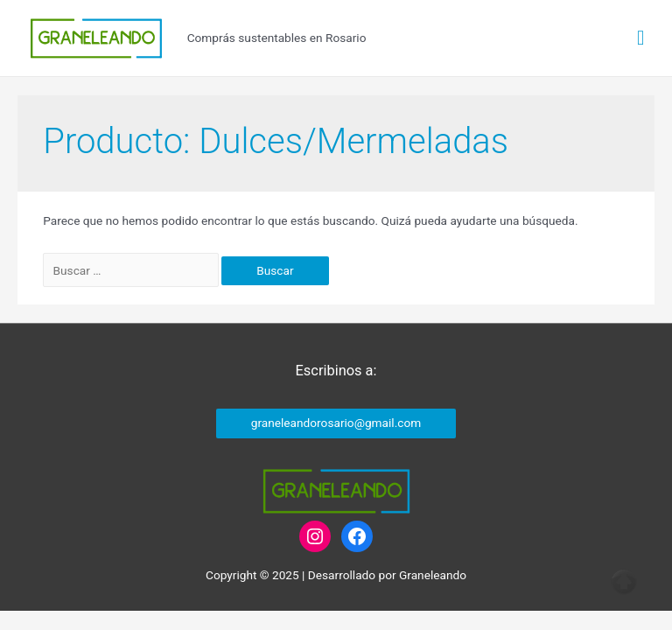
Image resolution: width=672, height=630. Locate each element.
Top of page (624, 582)
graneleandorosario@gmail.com (336, 423)
